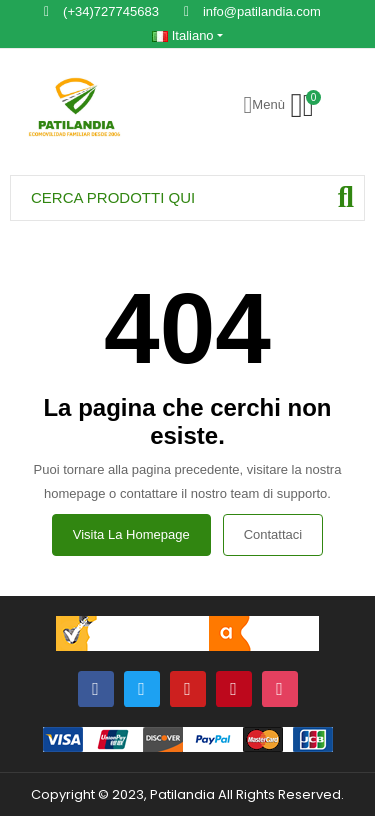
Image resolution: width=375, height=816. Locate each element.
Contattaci (273, 534)
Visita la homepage (131, 534)
